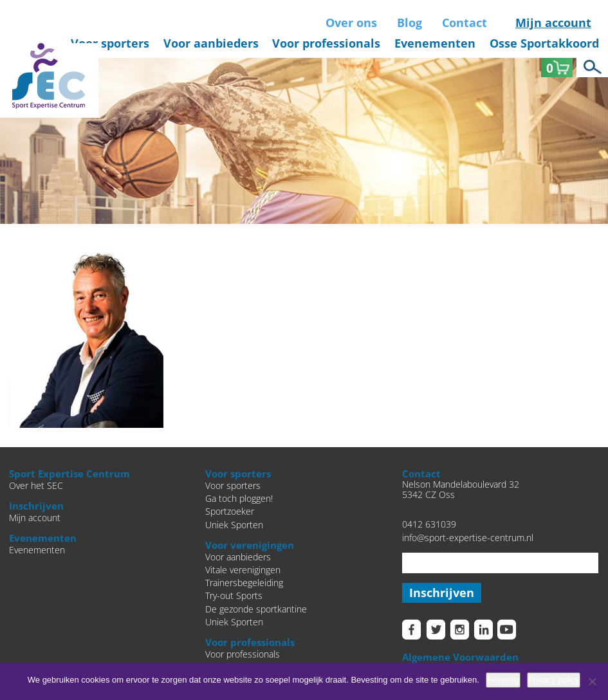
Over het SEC (36, 486)
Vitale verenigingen (243, 570)
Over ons (351, 23)
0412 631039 (429, 524)
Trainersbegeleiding (244, 583)
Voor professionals (326, 43)
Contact (465, 23)
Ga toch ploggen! (239, 499)
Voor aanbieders (211, 43)
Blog (410, 23)
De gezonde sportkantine (256, 609)
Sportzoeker (230, 511)
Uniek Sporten (234, 525)
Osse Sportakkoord (544, 43)
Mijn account (553, 23)
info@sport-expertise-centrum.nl (468, 538)
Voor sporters (110, 43)
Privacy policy (554, 680)
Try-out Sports (234, 596)
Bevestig (503, 680)
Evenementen (435, 43)
